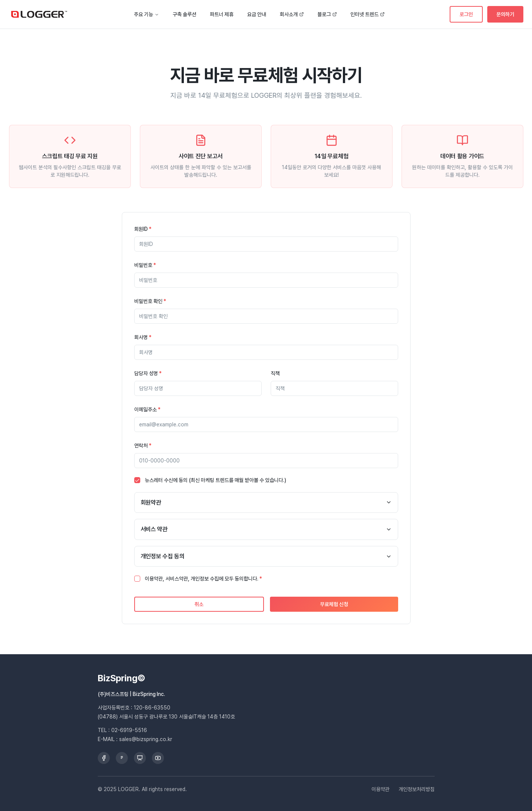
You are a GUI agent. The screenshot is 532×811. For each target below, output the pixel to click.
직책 (275, 373)
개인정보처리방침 (417, 789)
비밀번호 (145, 265)
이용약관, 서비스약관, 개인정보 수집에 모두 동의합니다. (203, 579)
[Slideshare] (140, 758)
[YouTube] (158, 758)
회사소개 (292, 14)
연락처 (143, 446)
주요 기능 (146, 14)
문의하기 (505, 14)
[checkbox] (137, 480)
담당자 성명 (148, 373)
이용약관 (380, 789)
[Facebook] (104, 758)
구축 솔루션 (184, 14)
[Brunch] (122, 758)
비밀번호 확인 (150, 301)
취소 (199, 604)
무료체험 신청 (334, 604)
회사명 (143, 337)
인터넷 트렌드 (368, 14)
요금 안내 (257, 14)
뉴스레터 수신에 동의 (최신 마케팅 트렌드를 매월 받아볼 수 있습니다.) (215, 480)
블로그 (327, 14)
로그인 (466, 14)
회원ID (143, 229)
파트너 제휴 (222, 14)
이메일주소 (147, 409)
